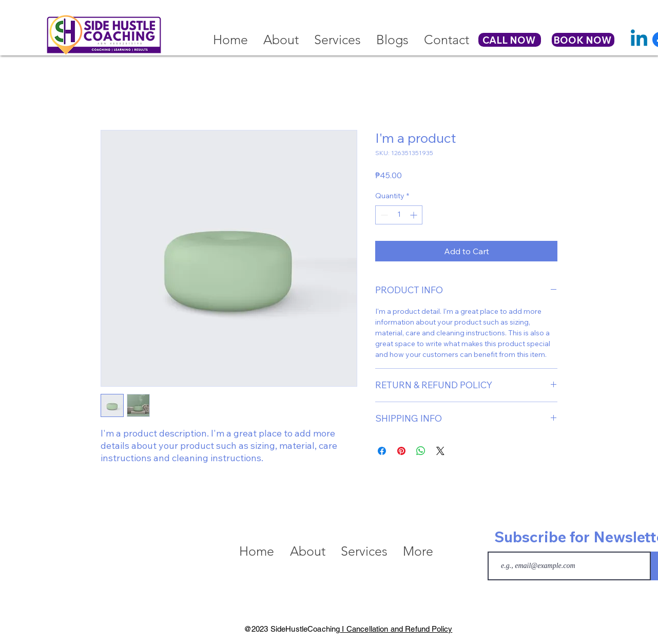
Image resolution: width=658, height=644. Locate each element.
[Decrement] (383, 215)
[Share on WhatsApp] (421, 451)
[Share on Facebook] (382, 451)
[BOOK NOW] (583, 40)
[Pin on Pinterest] (401, 451)
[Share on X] (440, 451)
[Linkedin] (639, 40)
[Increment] (414, 215)
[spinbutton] (399, 215)
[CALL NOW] (510, 40)
